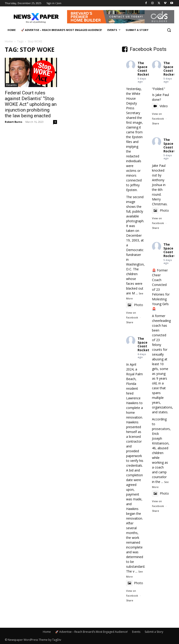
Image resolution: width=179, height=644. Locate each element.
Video (160, 106)
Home (9, 41)
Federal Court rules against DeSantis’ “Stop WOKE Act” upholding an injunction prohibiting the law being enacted (31, 104)
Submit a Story (154, 632)
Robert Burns (14, 122)
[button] (169, 30)
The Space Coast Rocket (143, 69)
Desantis (11, 85)
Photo (135, 305)
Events (136, 632)
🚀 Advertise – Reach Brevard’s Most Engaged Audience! (91, 632)
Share (130, 322)
